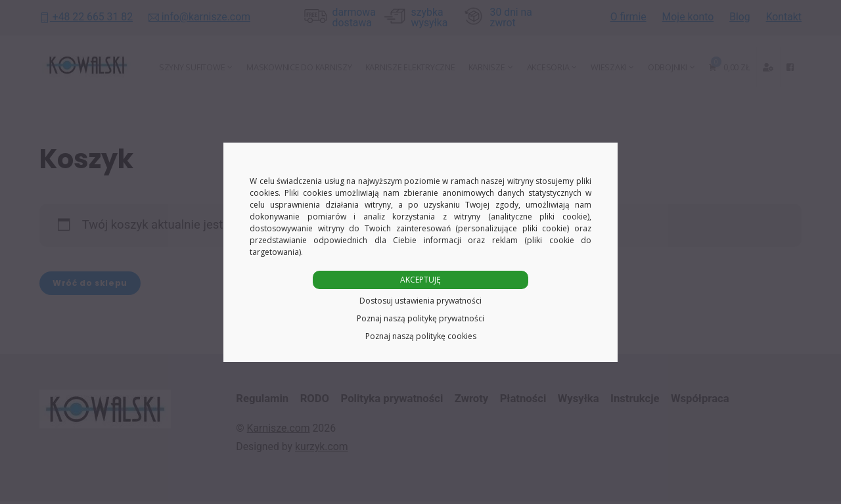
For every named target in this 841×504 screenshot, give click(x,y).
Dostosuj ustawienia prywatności (420, 301)
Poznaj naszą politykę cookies (421, 336)
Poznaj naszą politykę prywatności (420, 318)
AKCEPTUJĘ (420, 280)
